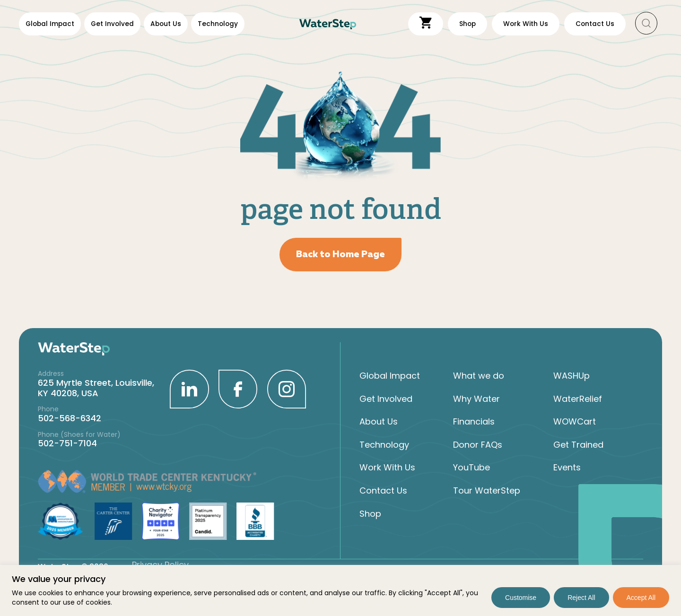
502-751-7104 (67, 443)
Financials (474, 422)
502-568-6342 (70, 418)
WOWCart (575, 422)
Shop (370, 513)
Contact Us (383, 490)
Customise (521, 598)
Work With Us (387, 468)
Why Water (476, 399)
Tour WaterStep (487, 490)
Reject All (581, 598)
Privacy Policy (160, 564)
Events (567, 468)
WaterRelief (578, 399)
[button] (646, 24)
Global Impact (50, 24)
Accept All (641, 598)
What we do (479, 375)
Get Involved (112, 24)
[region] (340, 590)
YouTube (471, 468)
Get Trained (578, 444)
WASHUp (572, 375)
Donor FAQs (478, 444)
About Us (166, 24)
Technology (218, 24)
